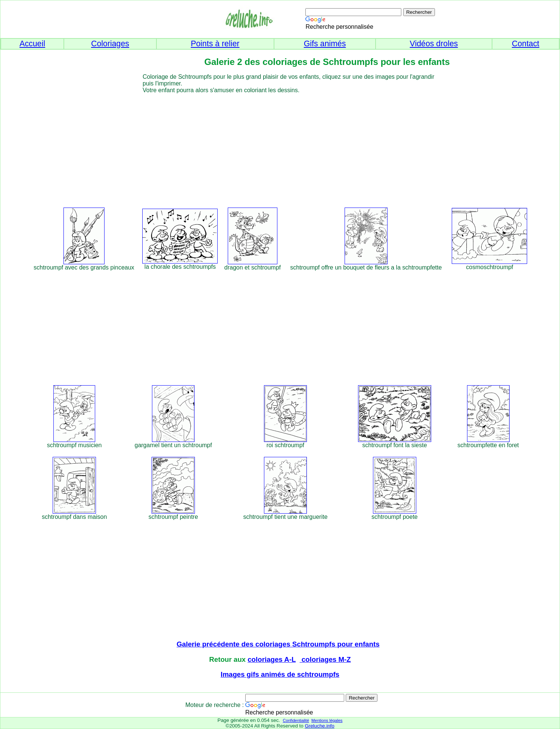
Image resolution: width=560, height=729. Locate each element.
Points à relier (215, 44)
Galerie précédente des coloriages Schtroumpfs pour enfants (278, 644)
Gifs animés (325, 44)
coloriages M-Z (325, 659)
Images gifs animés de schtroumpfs (280, 674)
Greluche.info (319, 726)
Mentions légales (327, 720)
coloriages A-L (272, 659)
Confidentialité (296, 720)
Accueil (32, 44)
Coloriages (110, 44)
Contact (526, 44)
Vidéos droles (434, 44)
